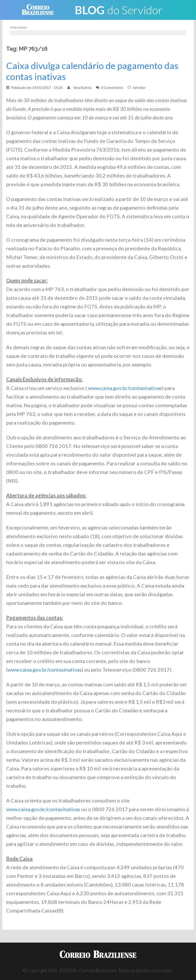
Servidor (139, 88)
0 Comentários (112, 88)
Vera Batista (82, 88)
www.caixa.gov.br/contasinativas (125, 388)
